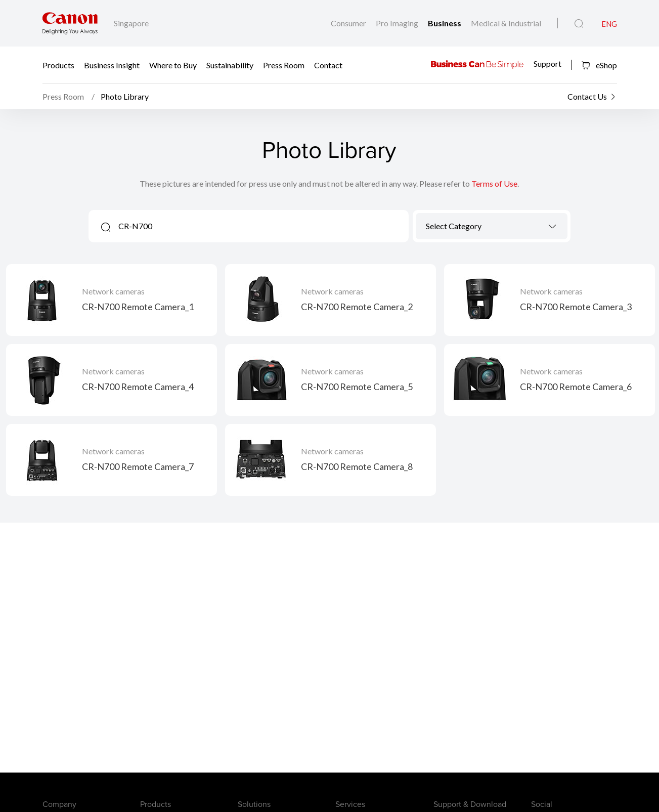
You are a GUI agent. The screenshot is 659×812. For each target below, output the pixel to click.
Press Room (284, 65)
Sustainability (230, 65)
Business (445, 23)
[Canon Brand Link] (70, 23)
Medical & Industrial (506, 23)
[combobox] (492, 226)
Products (58, 65)
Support (547, 63)
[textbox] (492, 226)
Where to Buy (173, 65)
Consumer (349, 23)
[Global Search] (579, 24)
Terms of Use (494, 183)
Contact (328, 65)
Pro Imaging (398, 23)
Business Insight (112, 65)
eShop (599, 65)
